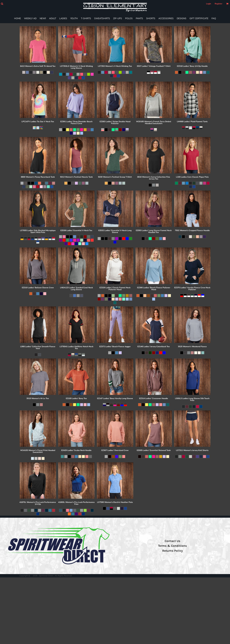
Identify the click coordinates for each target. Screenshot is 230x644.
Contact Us (172, 541)
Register (219, 4)
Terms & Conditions (172, 546)
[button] (2, 4)
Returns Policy (172, 551)
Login (209, 4)
